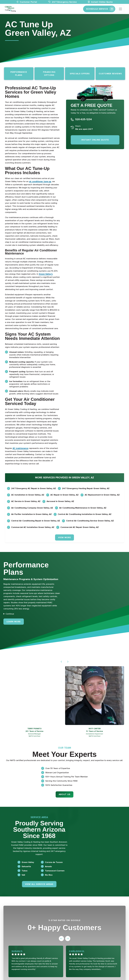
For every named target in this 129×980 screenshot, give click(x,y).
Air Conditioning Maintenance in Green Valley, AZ (83, 508)
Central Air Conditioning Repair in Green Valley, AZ (36, 521)
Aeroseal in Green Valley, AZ (60, 501)
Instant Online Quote (100, 2)
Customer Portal (27, 2)
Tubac (25, 871)
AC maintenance (20, 448)
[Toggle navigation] (120, 9)
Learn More (15, 621)
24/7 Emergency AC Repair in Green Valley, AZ (34, 488)
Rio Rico (49, 875)
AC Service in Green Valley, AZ (26, 501)
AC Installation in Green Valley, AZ (28, 495)
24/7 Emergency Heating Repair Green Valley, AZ (86, 488)
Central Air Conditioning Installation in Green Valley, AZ (85, 514)
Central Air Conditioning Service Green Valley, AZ (90, 521)
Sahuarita (26, 866)
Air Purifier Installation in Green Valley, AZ (31, 514)
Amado (48, 866)
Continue (10, 614)
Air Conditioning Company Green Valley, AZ (32, 508)
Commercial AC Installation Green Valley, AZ (33, 527)
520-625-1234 (84, 119)
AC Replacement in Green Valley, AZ (102, 495)
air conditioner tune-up (40, 181)
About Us (65, 794)
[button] (61, 662)
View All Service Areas (39, 884)
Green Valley (28, 862)
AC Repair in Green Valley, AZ (64, 495)
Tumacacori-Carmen (55, 871)
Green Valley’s (46, 274)
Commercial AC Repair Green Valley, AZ (80, 527)
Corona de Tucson (54, 862)
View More (64, 537)
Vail (23, 875)
